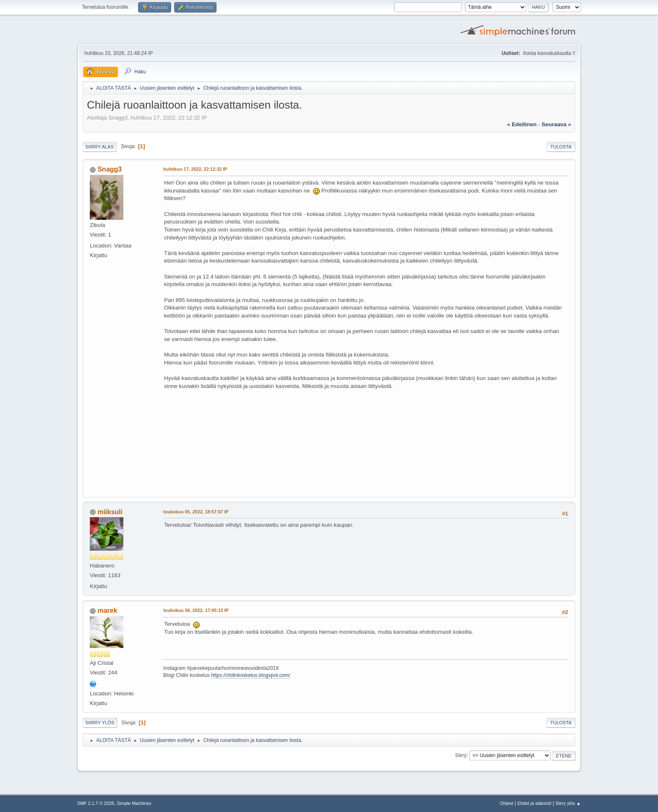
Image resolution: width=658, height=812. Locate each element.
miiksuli (110, 512)
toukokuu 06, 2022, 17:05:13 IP (196, 610)
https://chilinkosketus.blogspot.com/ (251, 675)
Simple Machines (134, 803)
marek (107, 610)
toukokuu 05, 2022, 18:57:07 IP (196, 512)
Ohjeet (507, 803)
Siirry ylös (100, 723)
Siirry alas (99, 147)
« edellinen (522, 124)
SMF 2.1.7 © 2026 (96, 803)
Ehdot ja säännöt (534, 803)
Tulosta (561, 147)
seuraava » (556, 124)
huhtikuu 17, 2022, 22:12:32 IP (195, 169)
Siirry (461, 755)
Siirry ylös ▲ (568, 803)
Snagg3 (110, 169)
